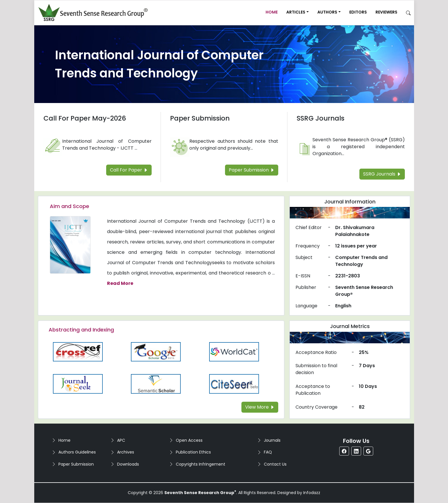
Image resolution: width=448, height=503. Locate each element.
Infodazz (312, 493)
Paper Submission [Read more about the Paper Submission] (200, 118)
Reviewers (386, 12)
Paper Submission (76, 464)
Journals (272, 440)
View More (260, 407)
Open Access (189, 440)
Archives (126, 452)
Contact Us (275, 464)
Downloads (128, 464)
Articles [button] (296, 12)
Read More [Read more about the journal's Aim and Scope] (120, 283)
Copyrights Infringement (201, 464)
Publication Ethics (193, 452)
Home (272, 12)
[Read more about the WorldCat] (234, 351)
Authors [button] (327, 12)
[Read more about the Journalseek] (78, 383)
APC (121, 440)
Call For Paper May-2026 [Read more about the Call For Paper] (85, 118)
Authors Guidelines (77, 452)
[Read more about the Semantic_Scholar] (156, 383)
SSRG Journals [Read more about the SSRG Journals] (321, 118)
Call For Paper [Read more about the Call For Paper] (129, 170)
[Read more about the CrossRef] (78, 351)
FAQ (268, 452)
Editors (358, 12)
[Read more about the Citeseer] (234, 383)
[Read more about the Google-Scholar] (156, 351)
